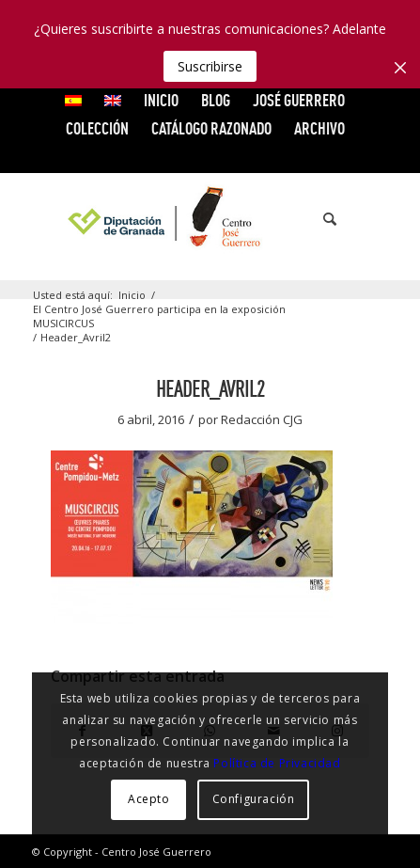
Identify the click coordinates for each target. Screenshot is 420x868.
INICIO (161, 100)
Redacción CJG (262, 419)
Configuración (254, 799)
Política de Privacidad (277, 763)
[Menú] (362, 219)
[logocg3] (210, 219)
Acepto (149, 799)
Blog (216, 100)
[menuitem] (74, 101)
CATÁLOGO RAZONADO (211, 128)
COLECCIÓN (97, 128)
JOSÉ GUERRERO (299, 100)
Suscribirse (210, 66)
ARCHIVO (319, 128)
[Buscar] (320, 219)
